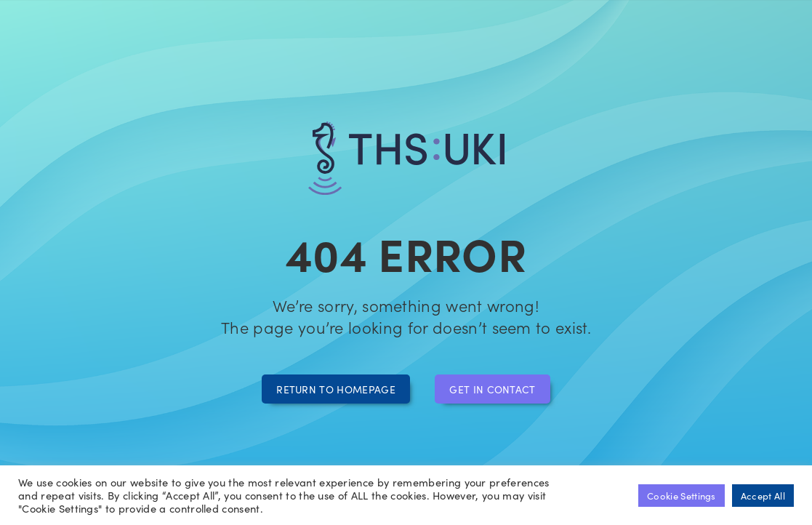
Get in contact (492, 389)
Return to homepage (336, 389)
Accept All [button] (763, 496)
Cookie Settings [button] (682, 496)
